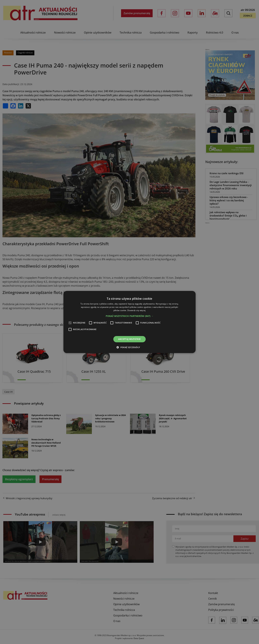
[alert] (129, 322)
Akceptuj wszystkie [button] (129, 339)
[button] (130, 316)
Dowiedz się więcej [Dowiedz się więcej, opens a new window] (136, 310)
